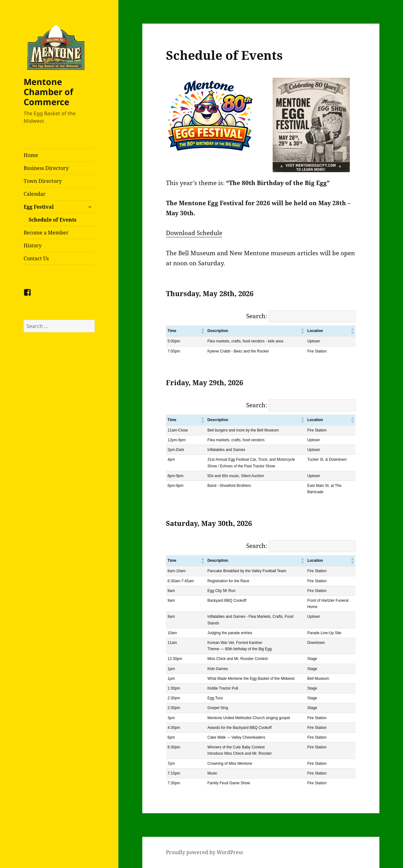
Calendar (35, 194)
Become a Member (46, 233)
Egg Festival (39, 207)
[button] (202, 331)
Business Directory (46, 168)
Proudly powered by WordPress (204, 852)
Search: (257, 316)
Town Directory (43, 181)
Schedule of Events (53, 220)
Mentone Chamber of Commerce (48, 92)
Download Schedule (194, 233)
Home (31, 155)
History (33, 245)
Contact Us (36, 258)
